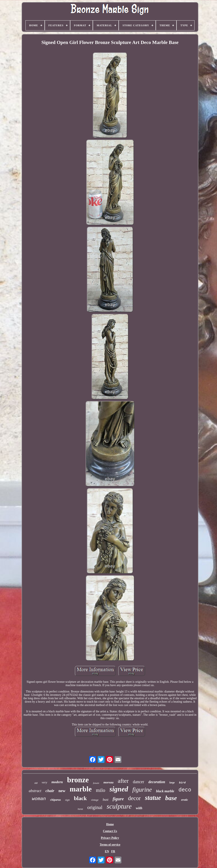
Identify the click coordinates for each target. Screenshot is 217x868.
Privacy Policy (110, 838)
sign (67, 800)
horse (80, 809)
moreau (108, 782)
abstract (35, 791)
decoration (157, 782)
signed (119, 789)
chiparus (56, 800)
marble (81, 789)
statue (153, 798)
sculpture (119, 806)
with (139, 808)
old (36, 783)
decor (134, 798)
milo (101, 790)
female (96, 783)
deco (185, 790)
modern (57, 782)
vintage (95, 800)
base (171, 798)
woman (39, 799)
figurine (142, 790)
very (45, 782)
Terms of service (110, 845)
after (123, 781)
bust (106, 800)
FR (113, 851)
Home (110, 824)
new (62, 791)
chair (50, 791)
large (172, 783)
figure (118, 799)
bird (182, 783)
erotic (185, 800)
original (95, 807)
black (80, 798)
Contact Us (110, 831)
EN (107, 851)
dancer (138, 782)
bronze (78, 780)
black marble (165, 791)
